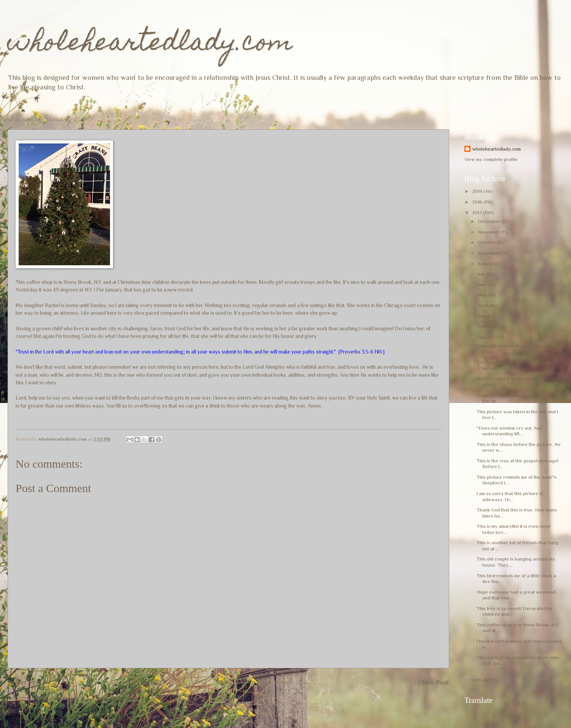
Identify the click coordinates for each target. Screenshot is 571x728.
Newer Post (25, 682)
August (486, 264)
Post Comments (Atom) (61, 698)
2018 (478, 202)
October (487, 242)
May (483, 295)
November (489, 232)
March (485, 316)
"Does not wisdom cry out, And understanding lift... (509, 431)
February (488, 326)
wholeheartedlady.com (150, 44)
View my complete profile (491, 159)
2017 (478, 213)
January (486, 337)
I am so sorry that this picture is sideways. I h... (510, 496)
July (482, 274)
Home (230, 682)
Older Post (434, 682)
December (490, 221)
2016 (478, 680)
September (490, 253)
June (483, 284)
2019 (478, 191)
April (483, 305)
